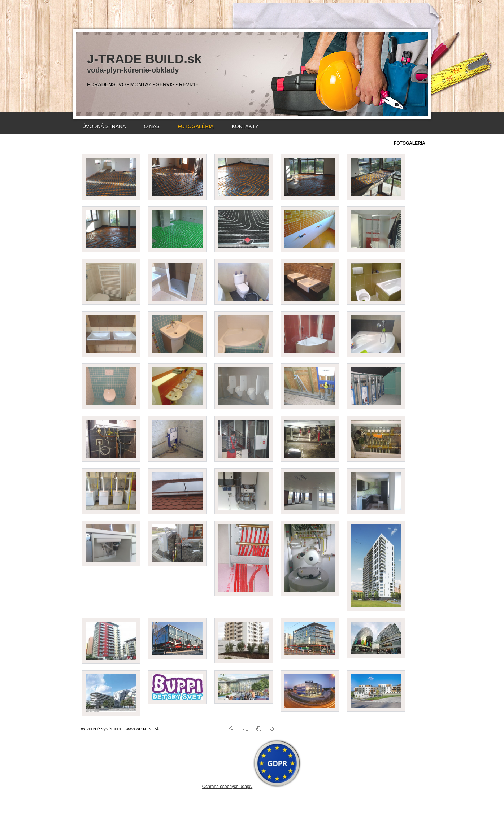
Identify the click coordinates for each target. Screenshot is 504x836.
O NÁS (152, 126)
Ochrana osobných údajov (227, 787)
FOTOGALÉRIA (195, 126)
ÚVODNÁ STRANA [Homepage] (104, 126)
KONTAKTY (245, 126)
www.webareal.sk (142, 729)
